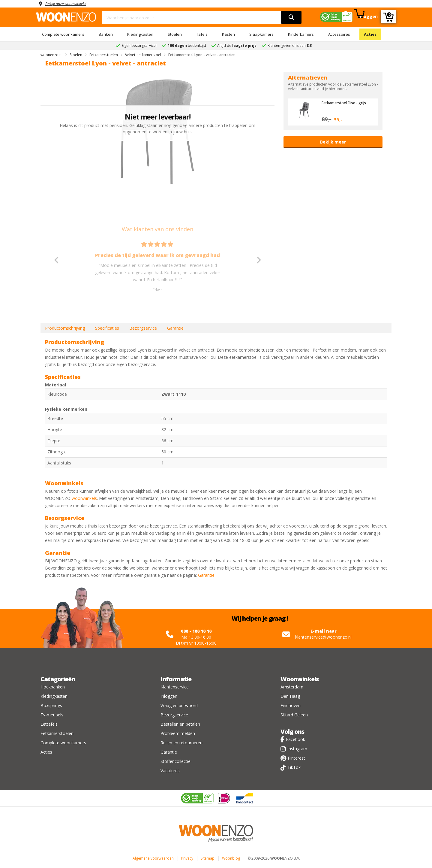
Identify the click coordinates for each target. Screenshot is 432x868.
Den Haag (290, 696)
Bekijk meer (333, 142)
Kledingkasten (140, 34)
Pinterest (296, 758)
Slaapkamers (261, 34)
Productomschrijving (65, 328)
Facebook (295, 739)
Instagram (297, 749)
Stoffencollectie (175, 761)
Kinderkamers (301, 34)
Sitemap (208, 858)
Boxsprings (51, 705)
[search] (291, 17)
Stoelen (175, 34)
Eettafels (49, 724)
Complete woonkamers (63, 34)
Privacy (187, 858)
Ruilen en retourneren (181, 743)
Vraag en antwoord (179, 705)
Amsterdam (292, 687)
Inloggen (169, 696)
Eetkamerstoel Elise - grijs (346, 103)
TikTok (294, 767)
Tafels (202, 34)
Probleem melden (178, 733)
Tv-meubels (52, 715)
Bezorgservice (143, 328)
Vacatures (170, 771)
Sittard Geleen (294, 715)
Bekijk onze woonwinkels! (69, 3)
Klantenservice (175, 687)
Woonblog (231, 858)
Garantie (175, 328)
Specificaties (107, 328)
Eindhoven (291, 705)
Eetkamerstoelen (57, 733)
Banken (106, 34)
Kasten (228, 34)
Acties (370, 34)
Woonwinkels (300, 679)
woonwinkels (84, 498)
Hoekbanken (53, 687)
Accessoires (339, 34)
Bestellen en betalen (180, 724)
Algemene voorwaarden (153, 858)
